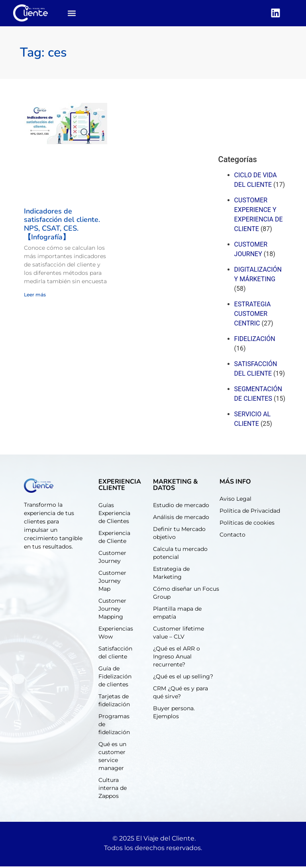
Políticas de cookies (247, 524)
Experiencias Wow (116, 634)
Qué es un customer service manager (112, 758)
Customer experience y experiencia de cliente (259, 216)
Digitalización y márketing (258, 276)
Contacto (232, 536)
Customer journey (251, 251)
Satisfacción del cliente (256, 370)
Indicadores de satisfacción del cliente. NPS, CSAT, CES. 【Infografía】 (62, 226)
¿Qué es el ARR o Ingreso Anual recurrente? (177, 658)
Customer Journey (112, 558)
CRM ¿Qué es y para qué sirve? (180, 694)
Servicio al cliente (253, 420)
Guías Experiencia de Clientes (114, 515)
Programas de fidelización (114, 726)
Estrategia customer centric (253, 315)
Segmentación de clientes (258, 395)
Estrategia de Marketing (171, 574)
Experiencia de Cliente (114, 539)
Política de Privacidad (250, 512)
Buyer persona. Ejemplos (174, 714)
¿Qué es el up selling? (183, 678)
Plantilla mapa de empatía (177, 614)
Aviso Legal (235, 500)
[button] (72, 14)
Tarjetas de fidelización (114, 702)
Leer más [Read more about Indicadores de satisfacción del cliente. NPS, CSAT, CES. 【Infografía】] (35, 297)
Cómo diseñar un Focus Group (186, 594)
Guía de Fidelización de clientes (115, 678)
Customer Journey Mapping (112, 610)
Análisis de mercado (181, 519)
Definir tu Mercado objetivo (179, 535)
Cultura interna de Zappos (113, 790)
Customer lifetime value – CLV (178, 634)
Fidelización (255, 340)
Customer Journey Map (112, 582)
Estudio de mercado (181, 507)
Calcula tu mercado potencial (180, 555)
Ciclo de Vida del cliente (256, 181)
